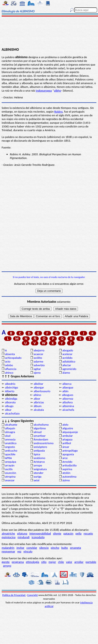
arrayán (10, 465)
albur (8, 410)
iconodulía (38, 537)
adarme (38, 361)
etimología (32, 562)
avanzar (10, 480)
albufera (67, 402)
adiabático (69, 361)
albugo (9, 406)
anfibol (67, 443)
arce (65, 458)
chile (61, 562)
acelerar (67, 354)
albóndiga (11, 399)
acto (8, 361)
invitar (20, 548)
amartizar (40, 436)
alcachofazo (12, 413)
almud (38, 432)
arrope (38, 465)
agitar (37, 369)
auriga (38, 477)
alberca (67, 384)
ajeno (37, 373)
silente (57, 533)
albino (37, 395)
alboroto (10, 402)
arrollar (79, 562)
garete (6, 562)
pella (78, 533)
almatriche (8, 533)
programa (18, 562)
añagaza (67, 439)
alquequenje (70, 432)
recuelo (88, 533)
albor (37, 399)
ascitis (9, 469)
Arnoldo (67, 462)
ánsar (66, 447)
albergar (39, 387)
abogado (68, 350)
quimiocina (9, 537)
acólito (38, 358)
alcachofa (68, 410)
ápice (37, 454)
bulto (65, 548)
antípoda (39, 451)
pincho (55, 548)
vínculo (28, 551)
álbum (38, 406)
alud (8, 436)
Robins (59, 112)
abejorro (39, 350)
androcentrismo (44, 443)
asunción (10, 473)
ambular (68, 436)
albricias (39, 402)
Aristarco (39, 462)
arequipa (10, 462)
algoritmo (40, 428)
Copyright (32, 595)
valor (69, 562)
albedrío (10, 384)
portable (91, 562)
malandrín (8, 548)
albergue (68, 387)
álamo (66, 373)
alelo (65, 425)
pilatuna (22, 533)
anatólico (11, 443)
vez (19, 551)
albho (57, 91)
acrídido (67, 358)
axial (36, 480)
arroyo (7, 566)
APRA (8, 458)
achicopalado (13, 358)
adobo (9, 365)
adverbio (39, 365)
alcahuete (11, 425)
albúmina (68, 406)
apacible (10, 454)
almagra (10, 432)
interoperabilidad (40, 533)
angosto (10, 447)
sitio (44, 562)
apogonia (68, 454)
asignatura (40, 469)
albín (65, 391)
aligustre (68, 428)
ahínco (9, 373)
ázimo (66, 480)
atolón (66, 473)
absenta (10, 354)
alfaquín (10, 428)
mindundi (24, 537)
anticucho (11, 451)
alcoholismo (41, 425)
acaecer (38, 354)
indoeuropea (44, 91)
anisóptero (40, 447)
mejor (52, 562)
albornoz (68, 399)
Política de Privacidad (14, 595)
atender (39, 473)
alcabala (39, 410)
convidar (32, 548)
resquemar (8, 551)
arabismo (39, 458)
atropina (10, 477)
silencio (44, 548)
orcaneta (75, 548)
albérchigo (11, 387)
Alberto (10, 391)
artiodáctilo (70, 465)
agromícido (69, 369)
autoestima (69, 477)
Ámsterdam (41, 439)
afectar (67, 365)
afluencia (11, 369)
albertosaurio (42, 391)
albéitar (38, 384)
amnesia (10, 439)
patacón (68, 533)
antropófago (70, 451)
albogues (68, 395)
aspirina (67, 469)
